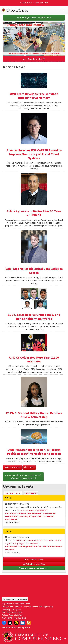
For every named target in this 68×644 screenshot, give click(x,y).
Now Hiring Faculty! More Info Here (34, 17)
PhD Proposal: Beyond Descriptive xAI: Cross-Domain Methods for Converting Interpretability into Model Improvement (30, 516)
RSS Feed (29, 467)
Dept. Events (14, 493)
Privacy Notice (24, 627)
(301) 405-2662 (19, 618)
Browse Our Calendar (34, 560)
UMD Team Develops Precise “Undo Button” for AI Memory (34, 96)
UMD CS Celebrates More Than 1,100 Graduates (34, 359)
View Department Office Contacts (15, 599)
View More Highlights (34, 59)
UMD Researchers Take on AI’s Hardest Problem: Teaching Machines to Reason (34, 452)
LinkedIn (23, 623)
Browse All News (13, 467)
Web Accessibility (9, 627)
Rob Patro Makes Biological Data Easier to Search (34, 271)
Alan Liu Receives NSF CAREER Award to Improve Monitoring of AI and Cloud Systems (34, 154)
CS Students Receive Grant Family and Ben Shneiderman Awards (34, 317)
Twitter (10, 623)
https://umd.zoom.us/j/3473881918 (33, 510)
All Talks (31, 493)
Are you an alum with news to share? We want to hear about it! (23, 477)
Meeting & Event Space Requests (34, 568)
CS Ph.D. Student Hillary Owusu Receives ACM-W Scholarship (34, 415)
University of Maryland (34, 3)
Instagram (16, 623)
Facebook (4, 623)
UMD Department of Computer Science (27, 10)
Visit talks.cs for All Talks (34, 564)
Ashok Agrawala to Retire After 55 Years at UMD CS (34, 213)
